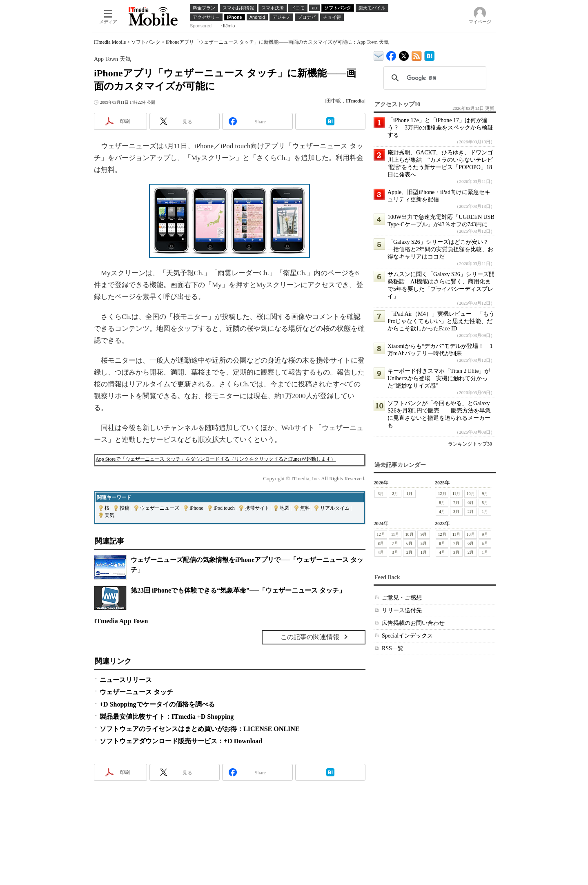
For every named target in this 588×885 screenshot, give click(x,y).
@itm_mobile (404, 54)
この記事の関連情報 (310, 637)
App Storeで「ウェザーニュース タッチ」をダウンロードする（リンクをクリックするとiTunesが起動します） (216, 459)
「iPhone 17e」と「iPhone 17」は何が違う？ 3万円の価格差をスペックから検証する (440, 128)
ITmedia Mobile (110, 42)
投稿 (125, 508)
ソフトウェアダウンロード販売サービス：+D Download (181, 741)
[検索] (434, 78)
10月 (471, 494)
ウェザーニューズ (160, 508)
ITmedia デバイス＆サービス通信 (379, 55)
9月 (485, 494)
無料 (305, 508)
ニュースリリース (126, 680)
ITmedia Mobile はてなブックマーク (429, 55)
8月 (442, 503)
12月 (442, 494)
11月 (457, 494)
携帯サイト (257, 508)
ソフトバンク (146, 42)
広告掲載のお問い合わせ (413, 623)
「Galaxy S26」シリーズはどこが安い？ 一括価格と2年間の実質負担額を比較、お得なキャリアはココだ (441, 249)
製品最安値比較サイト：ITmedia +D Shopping (167, 717)
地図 (285, 508)
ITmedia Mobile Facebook (391, 54)
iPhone (196, 508)
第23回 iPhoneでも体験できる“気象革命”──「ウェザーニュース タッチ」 (238, 590)
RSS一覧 (393, 648)
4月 (442, 512)
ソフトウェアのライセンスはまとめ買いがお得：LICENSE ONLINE (199, 729)
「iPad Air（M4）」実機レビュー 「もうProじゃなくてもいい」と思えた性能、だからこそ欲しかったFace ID (441, 321)
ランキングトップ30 (470, 444)
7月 (456, 503)
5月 (485, 503)
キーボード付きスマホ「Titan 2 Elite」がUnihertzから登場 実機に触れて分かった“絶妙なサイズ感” (439, 378)
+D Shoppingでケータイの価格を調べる (157, 704)
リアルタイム (335, 508)
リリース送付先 (402, 610)
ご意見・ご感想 (402, 598)
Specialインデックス (407, 636)
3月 (381, 494)
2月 (395, 494)
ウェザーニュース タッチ (136, 692)
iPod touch (224, 508)
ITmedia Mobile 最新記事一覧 (417, 55)
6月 (471, 503)
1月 (409, 494)
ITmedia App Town (121, 621)
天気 (109, 515)
